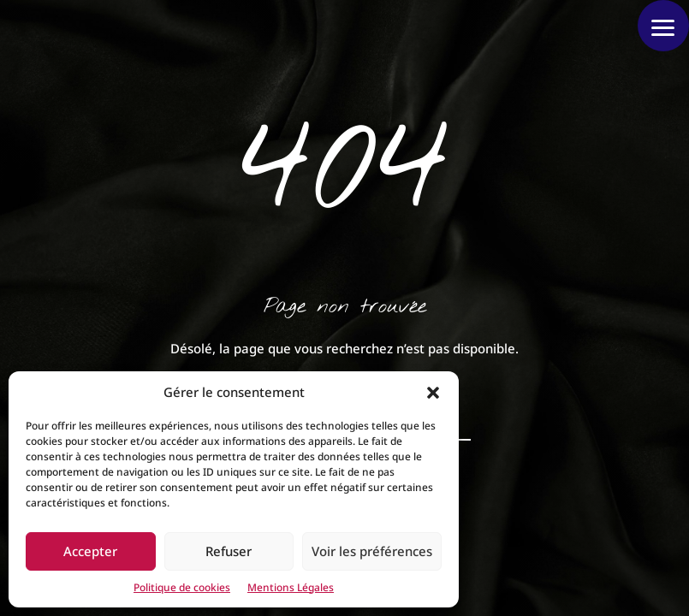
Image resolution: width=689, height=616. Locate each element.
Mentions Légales (291, 587)
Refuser (229, 551)
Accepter (90, 551)
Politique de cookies (182, 587)
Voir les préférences (372, 551)
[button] (433, 393)
